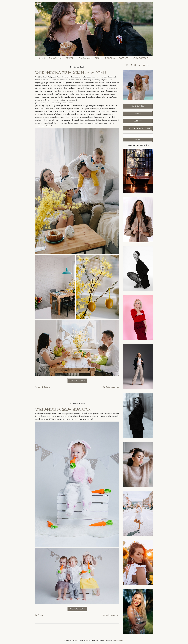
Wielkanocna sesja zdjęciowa (63, 409)
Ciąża (98, 58)
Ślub (42, 58)
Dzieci (69, 58)
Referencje (138, 106)
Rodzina (110, 58)
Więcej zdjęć (78, 381)
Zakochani (55, 58)
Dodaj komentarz (112, 387)
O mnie (138, 114)
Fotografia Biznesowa (138, 128)
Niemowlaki (84, 58)
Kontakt (138, 121)
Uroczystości (141, 58)
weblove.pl (119, 641)
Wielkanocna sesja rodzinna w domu (70, 73)
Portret (124, 58)
